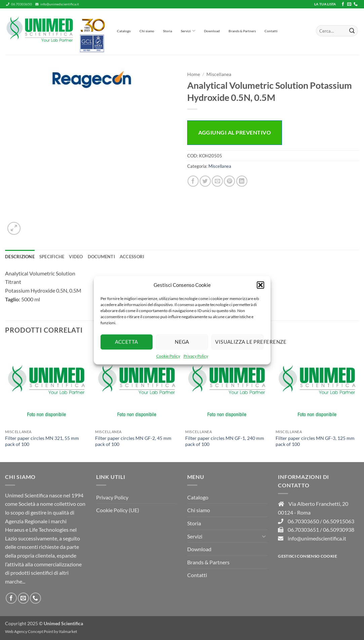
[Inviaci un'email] (349, 4)
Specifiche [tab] (52, 257)
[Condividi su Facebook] (193, 181)
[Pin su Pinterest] (229, 181)
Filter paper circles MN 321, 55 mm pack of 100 (42, 441)
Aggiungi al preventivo (235, 132)
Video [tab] (76, 257)
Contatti (271, 31)
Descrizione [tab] (20, 257)
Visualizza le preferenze (239, 342)
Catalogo (124, 31)
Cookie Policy (168, 356)
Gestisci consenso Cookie (308, 556)
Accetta (127, 342)
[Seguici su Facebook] (343, 4)
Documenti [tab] (101, 257)
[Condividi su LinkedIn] (242, 181)
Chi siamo (147, 31)
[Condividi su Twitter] (205, 181)
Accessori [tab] (132, 257)
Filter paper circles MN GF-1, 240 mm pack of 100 (225, 441)
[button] (260, 285)
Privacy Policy (196, 356)
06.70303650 (19, 4)
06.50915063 (339, 521)
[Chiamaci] (356, 4)
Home (194, 74)
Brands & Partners (242, 31)
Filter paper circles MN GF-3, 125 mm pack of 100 (315, 441)
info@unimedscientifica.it (57, 4)
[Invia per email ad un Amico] (217, 181)
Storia (168, 31)
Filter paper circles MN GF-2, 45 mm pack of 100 (133, 441)
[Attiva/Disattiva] (264, 536)
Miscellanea (219, 74)
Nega (182, 342)
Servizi (188, 31)
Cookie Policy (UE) (118, 510)
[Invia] (352, 31)
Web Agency (16, 631)
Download (212, 31)
